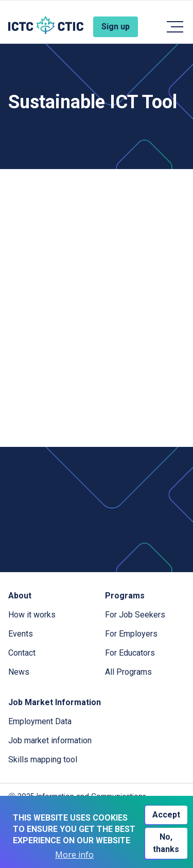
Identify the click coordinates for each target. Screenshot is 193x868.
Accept (166, 815)
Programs (125, 596)
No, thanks (166, 843)
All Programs (128, 672)
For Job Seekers (135, 615)
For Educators (130, 653)
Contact (22, 653)
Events (21, 634)
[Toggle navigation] (174, 27)
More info (74, 855)
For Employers (131, 634)
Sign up (116, 27)
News (19, 672)
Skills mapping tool (43, 760)
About (20, 596)
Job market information (50, 740)
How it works (32, 615)
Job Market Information (55, 702)
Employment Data (40, 721)
